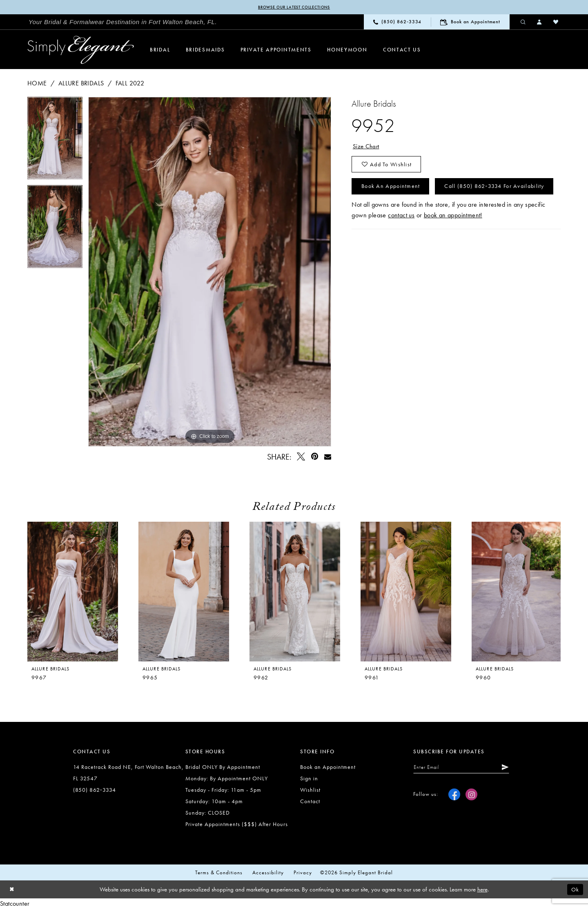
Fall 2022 (130, 84)
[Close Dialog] (12, 890)
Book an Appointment (394, 190)
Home (37, 84)
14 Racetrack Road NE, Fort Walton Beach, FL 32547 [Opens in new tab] (128, 773)
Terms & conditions (219, 873)
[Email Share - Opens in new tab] (327, 457)
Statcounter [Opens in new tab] (15, 904)
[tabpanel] (55, 142)
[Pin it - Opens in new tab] (315, 457)
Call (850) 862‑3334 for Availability (417, 214)
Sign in (309, 779)
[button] (540, 22)
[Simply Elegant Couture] (81, 50)
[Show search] (523, 22)
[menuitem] (123, 22)
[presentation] (184, 592)
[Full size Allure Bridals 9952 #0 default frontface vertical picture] (210, 272)
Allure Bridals (81, 84)
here (482, 890)
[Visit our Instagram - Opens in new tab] (471, 796)
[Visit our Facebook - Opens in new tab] (454, 796)
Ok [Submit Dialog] (575, 890)
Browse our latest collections (294, 7)
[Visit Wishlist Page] (556, 22)
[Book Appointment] (470, 22)
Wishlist (310, 790)
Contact (310, 802)
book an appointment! (453, 243)
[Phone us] (397, 22)
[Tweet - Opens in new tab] (301, 457)
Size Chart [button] (367, 147)
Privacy (303, 873)
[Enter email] (465, 768)
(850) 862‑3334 (95, 790)
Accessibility (268, 873)
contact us (401, 243)
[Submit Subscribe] (511, 768)
